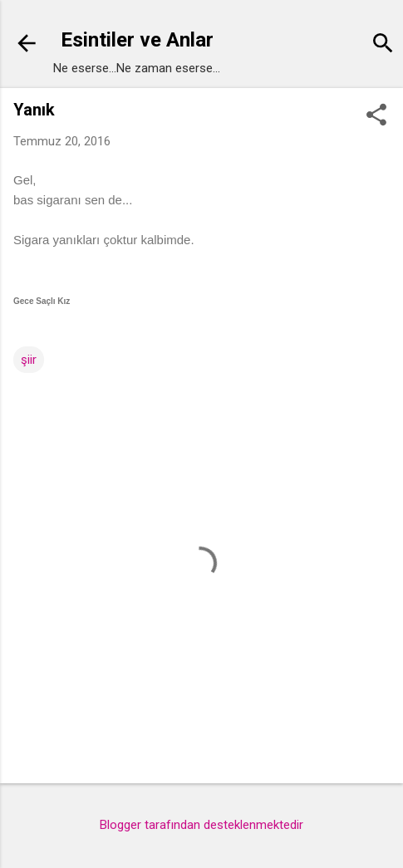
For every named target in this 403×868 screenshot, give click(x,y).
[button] (376, 116)
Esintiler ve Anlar (137, 40)
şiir (29, 360)
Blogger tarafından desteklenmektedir (201, 825)
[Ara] (383, 45)
